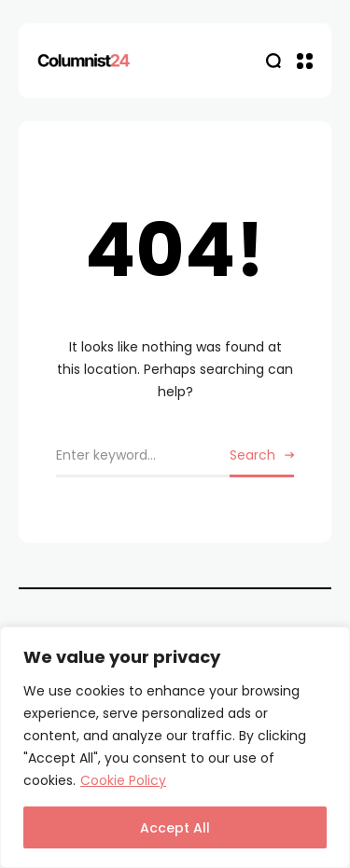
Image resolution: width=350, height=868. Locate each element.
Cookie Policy (123, 780)
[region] (175, 747)
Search (252, 455)
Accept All (175, 828)
